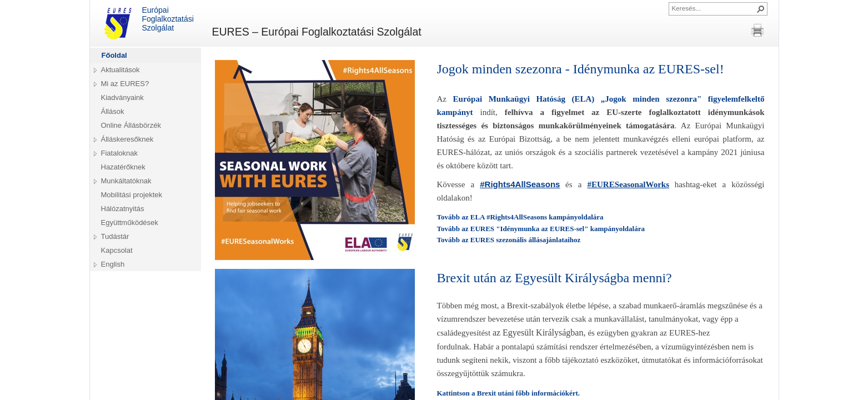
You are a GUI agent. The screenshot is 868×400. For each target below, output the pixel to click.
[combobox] (714, 8)
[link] (520, 184)
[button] (761, 9)
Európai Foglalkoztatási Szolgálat (147, 23)
